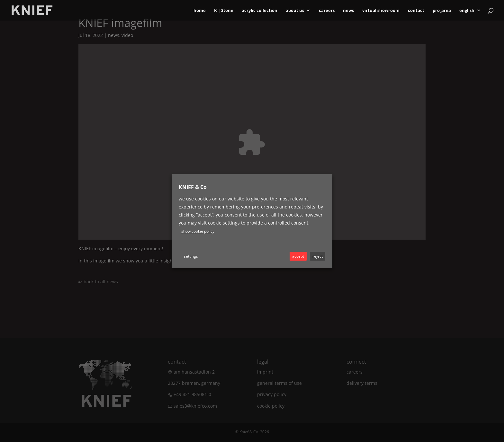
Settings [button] (191, 256)
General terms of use (279, 383)
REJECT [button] (318, 256)
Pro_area (442, 11)
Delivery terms (362, 383)
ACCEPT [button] (298, 256)
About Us (295, 11)
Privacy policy (272, 394)
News (348, 11)
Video (127, 35)
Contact (416, 11)
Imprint (265, 372)
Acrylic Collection (260, 11)
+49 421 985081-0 (192, 394)
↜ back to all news (98, 282)
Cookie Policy (271, 406)
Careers (327, 11)
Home (200, 11)
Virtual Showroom (381, 11)
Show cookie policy (198, 231)
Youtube (223, 234)
